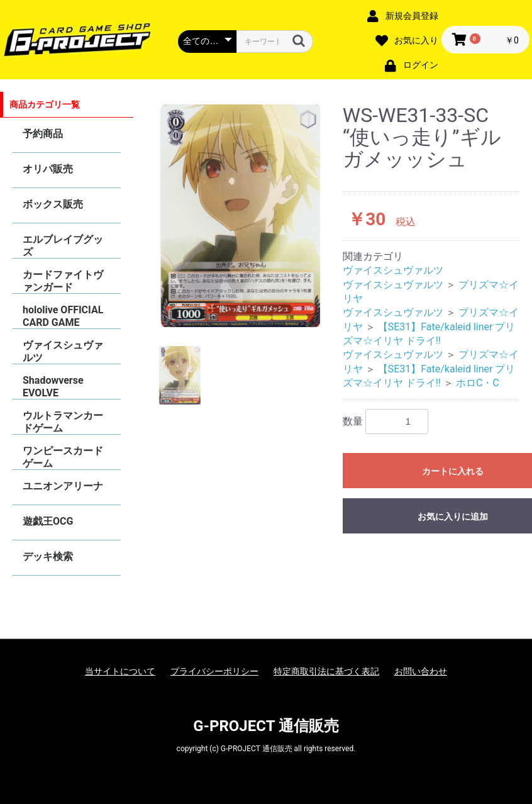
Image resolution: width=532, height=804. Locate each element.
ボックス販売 (53, 204)
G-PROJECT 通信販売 (266, 726)
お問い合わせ (421, 671)
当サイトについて (120, 671)
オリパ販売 (48, 169)
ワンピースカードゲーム (63, 457)
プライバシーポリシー (214, 671)
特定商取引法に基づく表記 (326, 671)
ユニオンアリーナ (63, 486)
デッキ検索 (48, 556)
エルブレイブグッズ (63, 246)
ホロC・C (478, 383)
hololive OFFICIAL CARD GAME (63, 316)
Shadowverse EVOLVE (53, 387)
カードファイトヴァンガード (63, 281)
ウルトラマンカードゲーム (63, 422)
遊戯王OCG (48, 521)
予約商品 (43, 134)
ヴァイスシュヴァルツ (63, 351)
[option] (240, 216)
